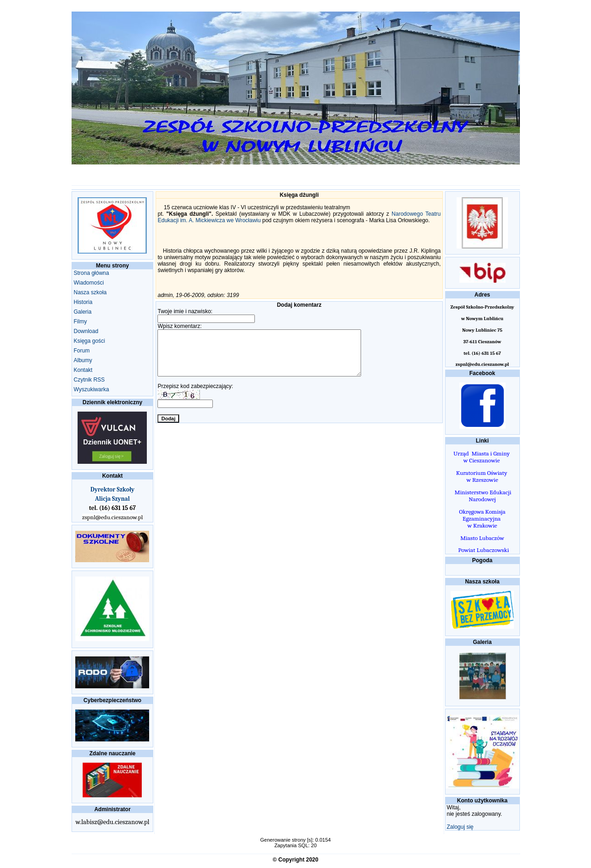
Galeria (83, 312)
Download (86, 331)
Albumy (83, 360)
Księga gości (90, 341)
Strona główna (92, 273)
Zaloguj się (460, 827)
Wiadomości (89, 283)
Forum (82, 351)
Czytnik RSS (89, 380)
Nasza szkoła (90, 292)
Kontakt (83, 370)
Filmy (81, 322)
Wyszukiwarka (92, 389)
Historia (83, 302)
